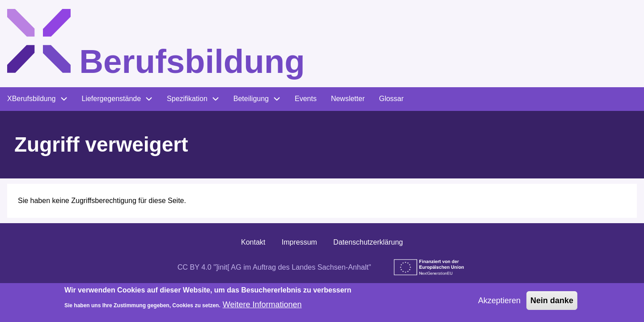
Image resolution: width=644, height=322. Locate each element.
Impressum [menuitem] (299, 242)
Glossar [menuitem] (391, 99)
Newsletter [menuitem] (348, 99)
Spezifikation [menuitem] (187, 99)
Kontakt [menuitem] (253, 242)
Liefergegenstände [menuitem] (112, 99)
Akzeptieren (499, 304)
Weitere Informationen (262, 308)
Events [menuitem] (306, 99)
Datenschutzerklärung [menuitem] (368, 242)
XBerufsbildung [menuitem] (32, 99)
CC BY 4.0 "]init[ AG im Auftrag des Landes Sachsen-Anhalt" (274, 267)
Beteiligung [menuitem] (251, 99)
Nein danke (552, 304)
